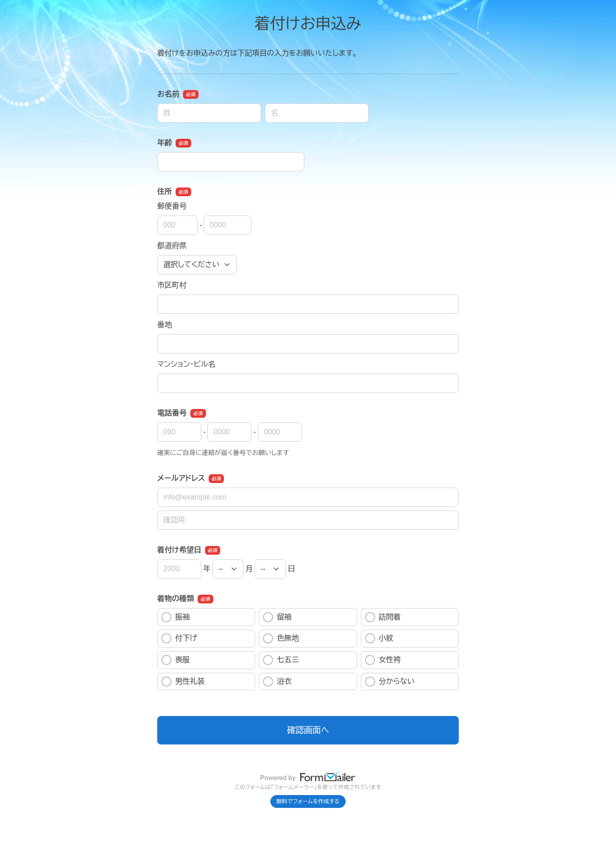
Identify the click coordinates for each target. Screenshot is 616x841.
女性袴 (383, 660)
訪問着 (383, 617)
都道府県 (172, 246)
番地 (165, 325)
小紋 (379, 638)
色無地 (281, 638)
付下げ (179, 638)
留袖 (277, 617)
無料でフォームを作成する (308, 801)
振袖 (176, 617)
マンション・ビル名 (186, 364)
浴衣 (277, 682)
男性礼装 (183, 682)
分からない (390, 682)
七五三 (281, 660)
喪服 (176, 660)
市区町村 (172, 285)
